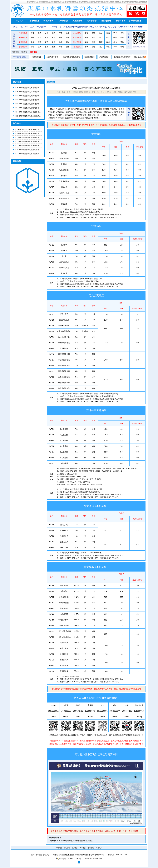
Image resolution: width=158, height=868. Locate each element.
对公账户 (99, 848)
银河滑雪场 (92, 21)
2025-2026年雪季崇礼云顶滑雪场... (28, 92)
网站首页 (19, 21)
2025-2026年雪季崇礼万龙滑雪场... (28, 88)
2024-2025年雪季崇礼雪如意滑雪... (28, 108)
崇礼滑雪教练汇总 (85, 2)
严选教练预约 (104, 57)
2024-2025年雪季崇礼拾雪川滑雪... (28, 112)
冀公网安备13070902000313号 (69, 859)
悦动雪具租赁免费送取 (71, 57)
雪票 (39, 33)
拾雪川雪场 (121, 21)
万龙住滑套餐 (37, 57)
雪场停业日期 (139, 57)
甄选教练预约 (90, 57)
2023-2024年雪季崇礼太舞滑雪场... (28, 96)
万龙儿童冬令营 (52, 57)
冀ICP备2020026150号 (94, 859)
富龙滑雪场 (77, 21)
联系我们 (75, 848)
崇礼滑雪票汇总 (45, 2)
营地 (68, 33)
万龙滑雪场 (34, 21)
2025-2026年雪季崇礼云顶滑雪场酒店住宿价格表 (74, 841)
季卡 (61, 33)
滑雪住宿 (33, 52)
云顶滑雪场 (48, 21)
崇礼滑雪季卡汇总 (99, 2)
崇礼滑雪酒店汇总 (58, 2)
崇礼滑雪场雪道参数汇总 (131, 2)
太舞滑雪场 (63, 21)
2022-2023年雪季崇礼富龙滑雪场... (28, 100)
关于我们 (83, 848)
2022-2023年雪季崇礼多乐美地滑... (28, 116)
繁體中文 (144, 2)
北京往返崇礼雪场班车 (122, 57)
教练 (54, 33)
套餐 (32, 33)
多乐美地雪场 (135, 21)
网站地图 (59, 848)
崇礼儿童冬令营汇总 (114, 2)
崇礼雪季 (67, 848)
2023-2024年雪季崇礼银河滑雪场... (28, 104)
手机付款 (91, 848)
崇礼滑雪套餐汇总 (71, 2)
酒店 (47, 33)
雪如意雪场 (106, 21)
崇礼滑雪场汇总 (32, 2)
